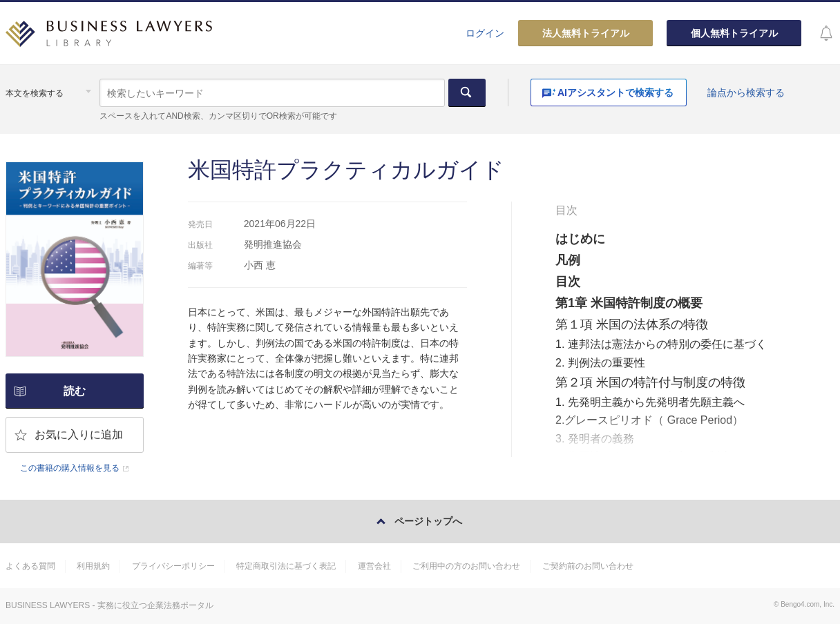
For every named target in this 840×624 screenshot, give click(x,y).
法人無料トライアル (586, 33)
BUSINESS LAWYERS (48, 605)
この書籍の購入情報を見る (70, 468)
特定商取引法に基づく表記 (286, 566)
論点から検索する (746, 92)
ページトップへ (428, 521)
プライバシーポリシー (173, 566)
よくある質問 (30, 566)
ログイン (485, 33)
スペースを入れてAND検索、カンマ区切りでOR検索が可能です (218, 116)
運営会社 (374, 566)
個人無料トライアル (734, 33)
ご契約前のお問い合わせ (588, 566)
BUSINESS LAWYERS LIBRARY (109, 38)
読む (75, 391)
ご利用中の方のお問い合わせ (466, 566)
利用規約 (93, 566)
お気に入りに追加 (79, 435)
